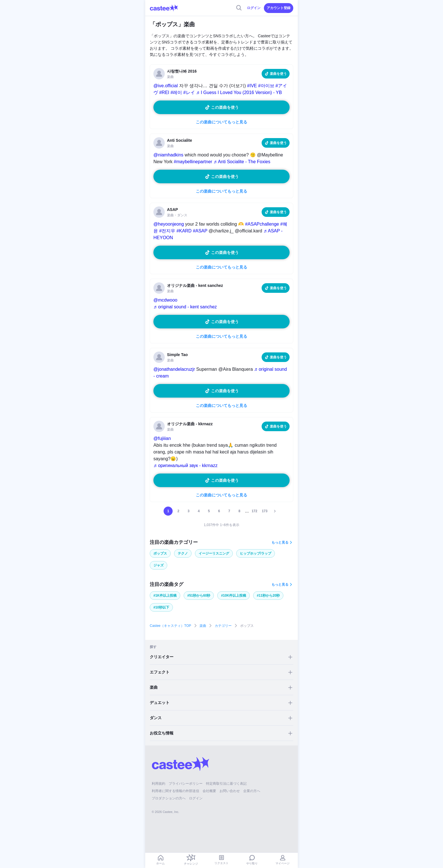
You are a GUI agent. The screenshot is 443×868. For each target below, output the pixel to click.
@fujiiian (162, 438)
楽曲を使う (278, 74)
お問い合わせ (230, 791)
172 (255, 511)
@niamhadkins (168, 155)
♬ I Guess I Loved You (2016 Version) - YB (239, 92)
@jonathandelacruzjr (174, 369)
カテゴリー (223, 626)
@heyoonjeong (169, 224)
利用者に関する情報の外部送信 (175, 791)
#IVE (252, 86)
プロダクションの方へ (169, 798)
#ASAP (200, 231)
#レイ (189, 92)
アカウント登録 (279, 8)
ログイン (254, 8)
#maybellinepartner (193, 162)
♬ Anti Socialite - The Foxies (242, 162)
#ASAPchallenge (262, 224)
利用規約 (158, 784)
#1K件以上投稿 (165, 596)
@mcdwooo (165, 300)
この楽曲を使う (225, 107)
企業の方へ (252, 791)
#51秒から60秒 (199, 596)
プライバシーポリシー (186, 784)
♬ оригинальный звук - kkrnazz (185, 465)
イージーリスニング (214, 553)
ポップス (160, 553)
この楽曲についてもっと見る (221, 122)
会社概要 (209, 791)
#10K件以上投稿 (234, 596)
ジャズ (158, 565)
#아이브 (266, 86)
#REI (164, 92)
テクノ (183, 553)
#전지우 (167, 231)
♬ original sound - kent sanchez (185, 307)
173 (265, 511)
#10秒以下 (161, 607)
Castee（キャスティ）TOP (170, 626)
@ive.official (166, 86)
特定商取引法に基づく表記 (226, 784)
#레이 (176, 92)
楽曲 (203, 626)
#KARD (184, 231)
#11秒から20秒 (268, 596)
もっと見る (280, 542)
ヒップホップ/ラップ (256, 553)
